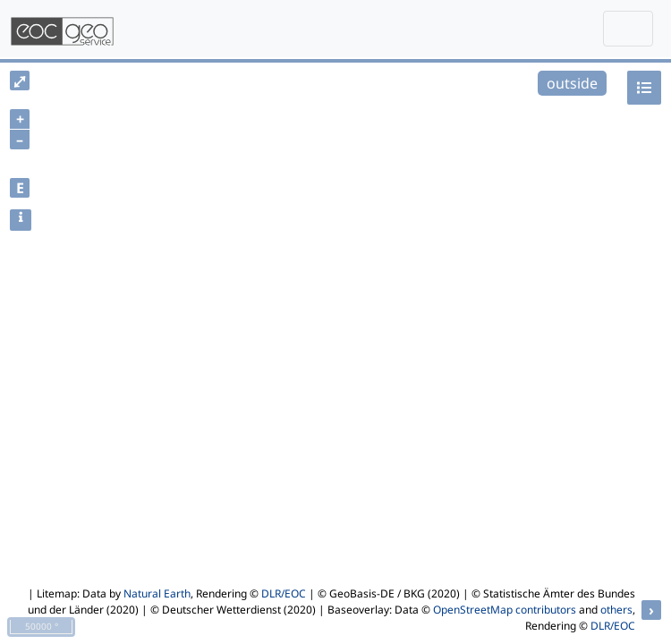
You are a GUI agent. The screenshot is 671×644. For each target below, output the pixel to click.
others (616, 610)
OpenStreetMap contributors (505, 610)
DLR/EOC (284, 593)
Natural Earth (157, 593)
